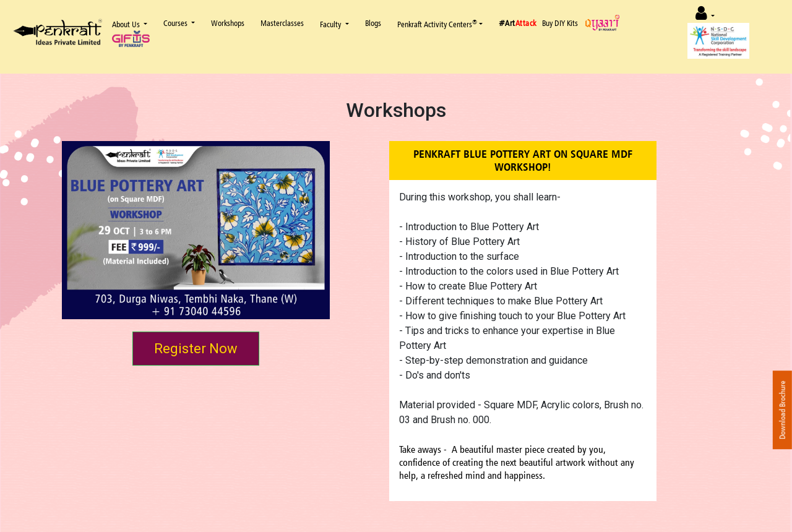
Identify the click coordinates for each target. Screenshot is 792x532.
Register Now (196, 349)
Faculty (331, 24)
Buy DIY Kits (560, 23)
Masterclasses (282, 23)
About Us (127, 24)
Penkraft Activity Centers (437, 24)
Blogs (373, 23)
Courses (176, 23)
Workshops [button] (228, 23)
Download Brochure (782, 410)
